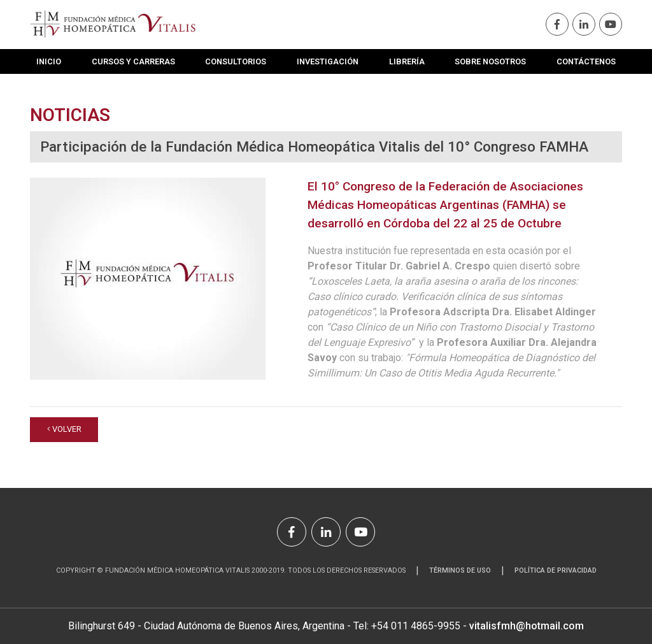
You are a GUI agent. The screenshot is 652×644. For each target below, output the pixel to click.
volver (64, 429)
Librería (407, 61)
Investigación (328, 61)
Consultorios (236, 61)
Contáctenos (586, 61)
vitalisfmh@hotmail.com (527, 626)
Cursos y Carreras (133, 61)
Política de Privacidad (556, 570)
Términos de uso (460, 570)
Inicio (49, 61)
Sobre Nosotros (490, 61)
